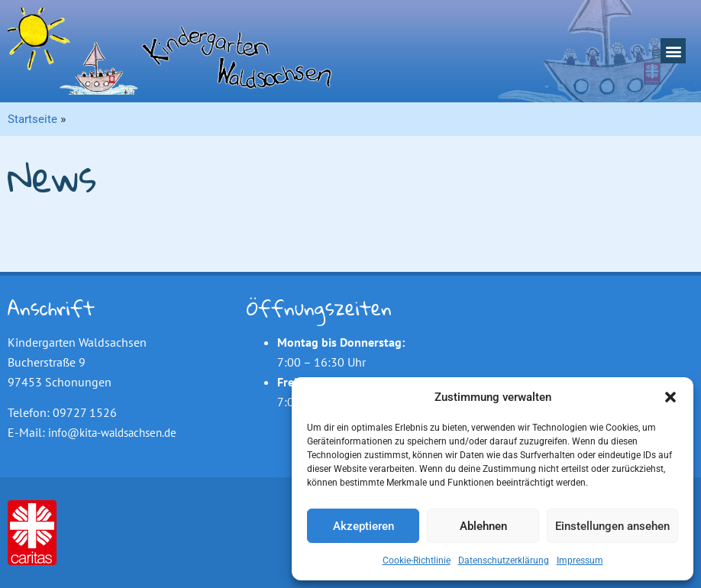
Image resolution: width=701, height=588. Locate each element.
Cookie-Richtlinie (417, 561)
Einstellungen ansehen (612, 526)
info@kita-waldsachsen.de (112, 433)
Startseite (32, 119)
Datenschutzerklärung (504, 561)
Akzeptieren (363, 526)
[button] (670, 397)
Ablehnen (483, 526)
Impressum (580, 561)
